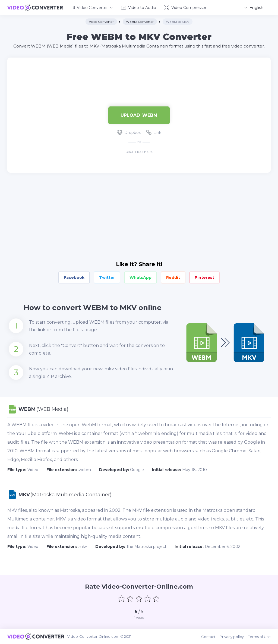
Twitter (107, 277)
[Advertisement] (139, 75)
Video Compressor (185, 8)
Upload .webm (139, 115)
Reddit (173, 277)
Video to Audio (139, 8)
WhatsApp (140, 277)
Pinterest (204, 277)
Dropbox (129, 132)
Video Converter (91, 8)
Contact (209, 636)
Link (154, 132)
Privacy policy (232, 636)
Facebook (74, 277)
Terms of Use (259, 636)
